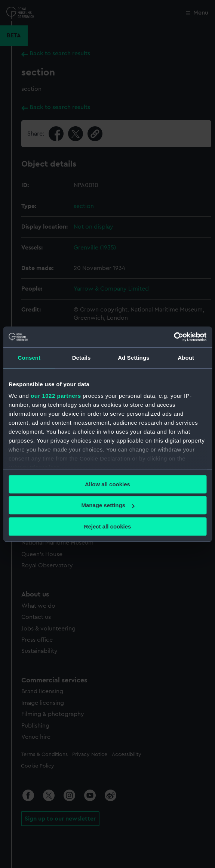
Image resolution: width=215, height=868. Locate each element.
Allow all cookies (107, 484)
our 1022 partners (56, 396)
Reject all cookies (108, 526)
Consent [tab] (29, 358)
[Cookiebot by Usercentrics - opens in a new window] (174, 337)
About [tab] (186, 358)
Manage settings (108, 505)
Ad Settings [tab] (133, 358)
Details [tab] (82, 358)
